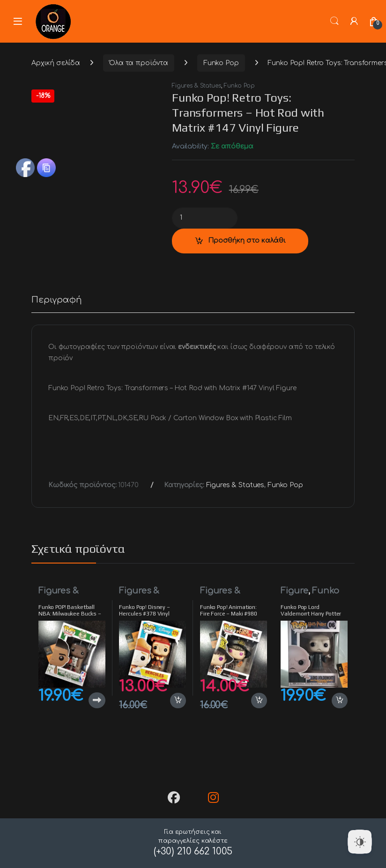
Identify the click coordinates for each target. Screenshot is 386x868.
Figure (294, 591)
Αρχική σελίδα (56, 63)
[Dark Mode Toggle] (360, 842)
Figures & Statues (197, 86)
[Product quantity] (205, 218)
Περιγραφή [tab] (57, 300)
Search (334, 21)
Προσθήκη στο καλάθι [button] (178, 701)
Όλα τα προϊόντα (139, 63)
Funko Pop (221, 63)
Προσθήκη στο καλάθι (247, 241)
